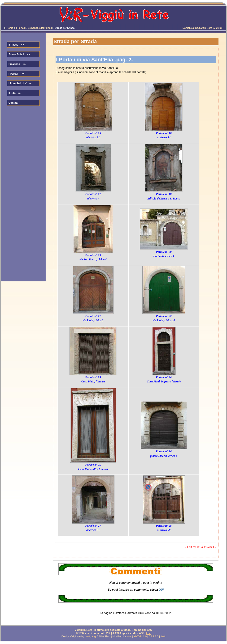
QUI (161, 590)
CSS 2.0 (154, 636)
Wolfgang (90, 636)
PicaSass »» (17, 64)
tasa (148, 633)
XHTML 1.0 (140, 636)
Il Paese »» (16, 45)
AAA (163, 636)
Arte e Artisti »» (19, 54)
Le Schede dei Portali (40, 28)
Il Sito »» (15, 93)
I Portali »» (17, 74)
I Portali (21, 28)
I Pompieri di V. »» (20, 83)
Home (10, 28)
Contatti (13, 103)
